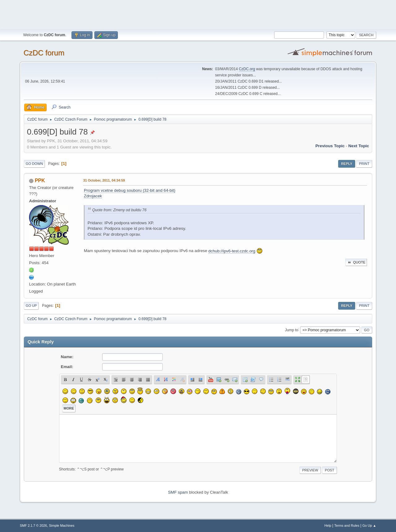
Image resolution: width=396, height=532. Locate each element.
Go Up (31, 306)
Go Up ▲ (369, 526)
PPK (40, 180)
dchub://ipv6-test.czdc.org (232, 251)
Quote (356, 262)
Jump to (292, 330)
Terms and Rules (347, 526)
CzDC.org (247, 69)
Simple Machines (62, 526)
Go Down (34, 164)
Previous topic (330, 146)
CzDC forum (44, 53)
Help (328, 526)
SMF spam (178, 492)
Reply (346, 164)
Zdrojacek (93, 196)
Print (364, 164)
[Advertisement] (198, 14)
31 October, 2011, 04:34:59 (104, 180)
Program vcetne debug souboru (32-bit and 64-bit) (130, 190)
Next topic (359, 146)
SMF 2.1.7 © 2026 (33, 526)
